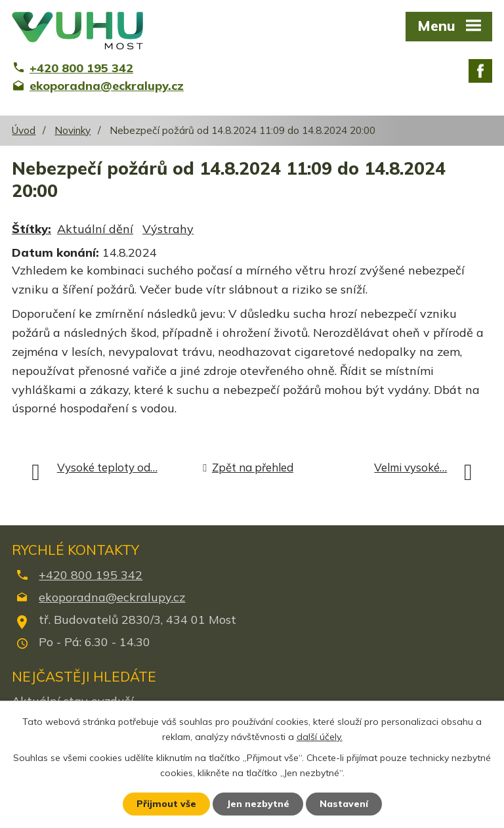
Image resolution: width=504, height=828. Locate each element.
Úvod (24, 130)
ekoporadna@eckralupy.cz (112, 597)
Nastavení (344, 804)
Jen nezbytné (258, 804)
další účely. (320, 737)
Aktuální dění (95, 229)
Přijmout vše (166, 804)
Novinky (73, 130)
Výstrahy (168, 229)
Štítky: (31, 229)
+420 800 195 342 (91, 575)
